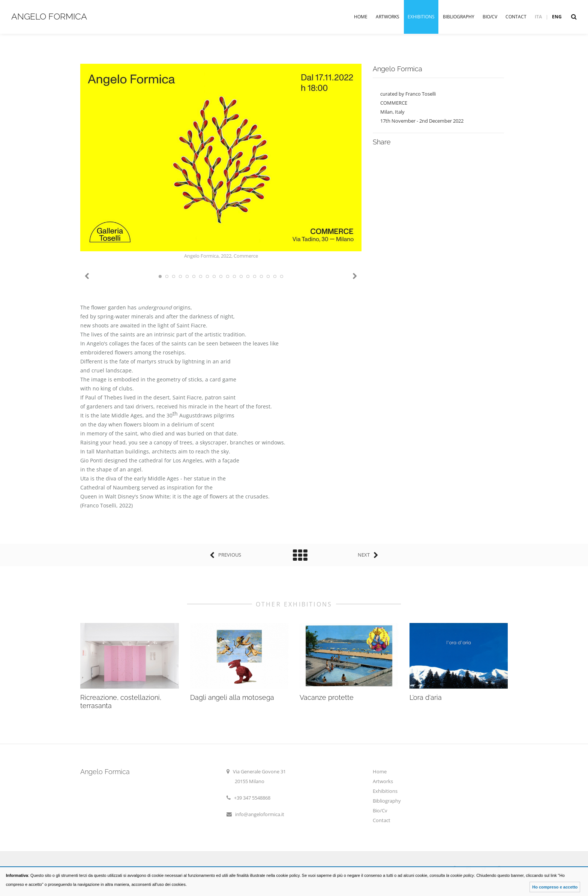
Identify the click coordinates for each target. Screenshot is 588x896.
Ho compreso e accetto (555, 887)
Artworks (388, 17)
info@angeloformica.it (260, 814)
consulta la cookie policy (452, 875)
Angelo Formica (49, 16)
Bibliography (459, 17)
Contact (516, 17)
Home (361, 17)
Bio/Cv (490, 17)
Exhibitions (421, 17)
